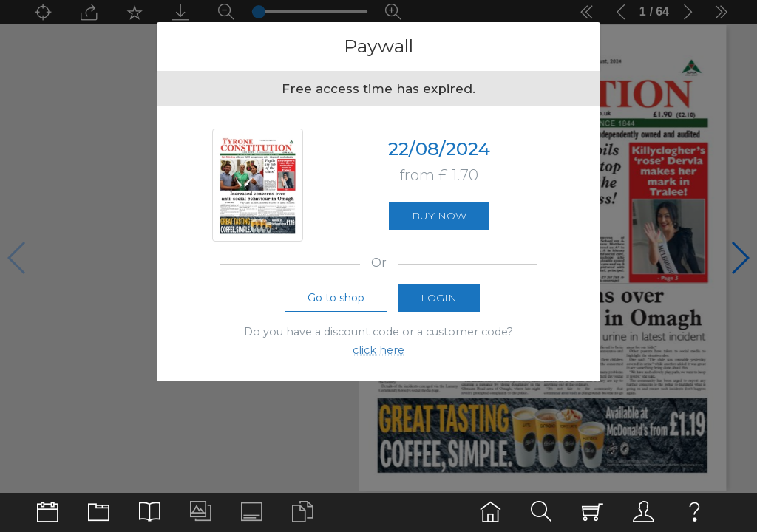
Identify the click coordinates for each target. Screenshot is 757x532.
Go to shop (336, 304)
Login (439, 304)
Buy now (439, 219)
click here (378, 357)
